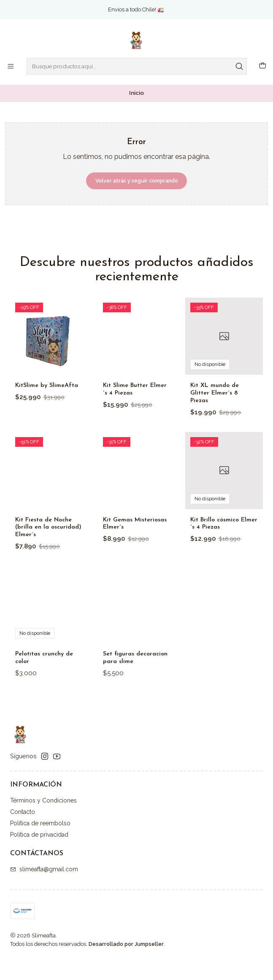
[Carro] (263, 66)
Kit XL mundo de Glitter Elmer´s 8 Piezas (218, 434)
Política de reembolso (40, 845)
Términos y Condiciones (43, 822)
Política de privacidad (39, 856)
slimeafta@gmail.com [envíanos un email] (44, 891)
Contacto (23, 834)
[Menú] (10, 66)
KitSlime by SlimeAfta (34, 408)
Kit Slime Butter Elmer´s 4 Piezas (129, 418)
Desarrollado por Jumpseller (126, 966)
